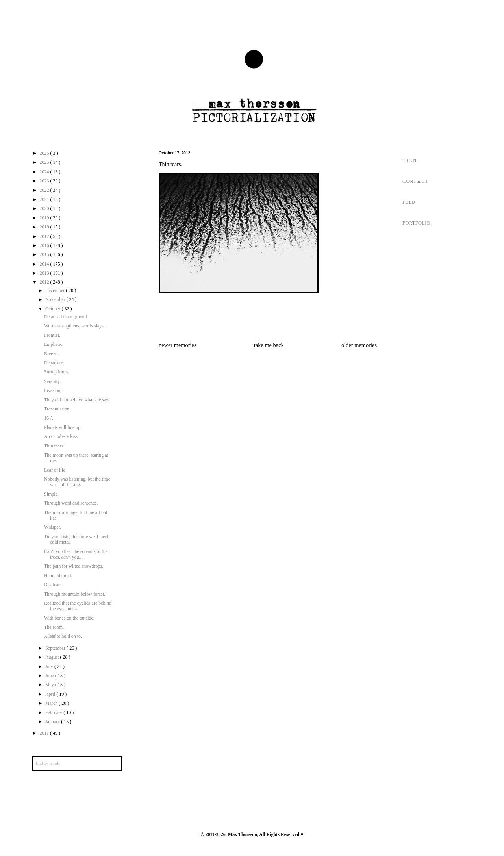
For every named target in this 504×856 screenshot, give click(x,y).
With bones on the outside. (69, 618)
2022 (45, 190)
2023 (45, 181)
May (50, 685)
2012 (45, 282)
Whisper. (53, 527)
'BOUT (410, 160)
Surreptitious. (57, 372)
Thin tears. (54, 446)
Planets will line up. (63, 427)
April (51, 694)
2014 (45, 264)
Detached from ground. (66, 317)
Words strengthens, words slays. (74, 326)
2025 (45, 162)
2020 (45, 208)
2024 (45, 172)
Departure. (54, 363)
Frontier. (52, 335)
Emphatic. (54, 344)
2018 (45, 227)
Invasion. (53, 390)
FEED (409, 202)
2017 (45, 236)
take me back (269, 345)
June (50, 676)
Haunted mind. (58, 576)
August (53, 657)
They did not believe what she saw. (77, 400)
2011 (45, 733)
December (56, 290)
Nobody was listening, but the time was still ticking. (77, 482)
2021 (45, 199)
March (52, 703)
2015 (45, 254)
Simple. (51, 494)
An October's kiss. (61, 436)
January (53, 722)
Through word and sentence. (71, 503)
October (54, 309)
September (56, 648)
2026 (45, 153)
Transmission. (57, 409)
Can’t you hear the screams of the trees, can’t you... (76, 554)
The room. (54, 627)
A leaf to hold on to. (63, 636)
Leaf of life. (55, 470)
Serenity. (52, 381)
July (50, 667)
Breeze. (51, 354)
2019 (45, 218)
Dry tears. (53, 585)
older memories (359, 345)
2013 (45, 273)
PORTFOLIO (416, 223)
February (54, 713)
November (56, 299)
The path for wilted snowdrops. (74, 566)
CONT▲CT (415, 181)
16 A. (49, 418)
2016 (45, 245)
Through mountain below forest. (75, 594)
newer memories (178, 345)
